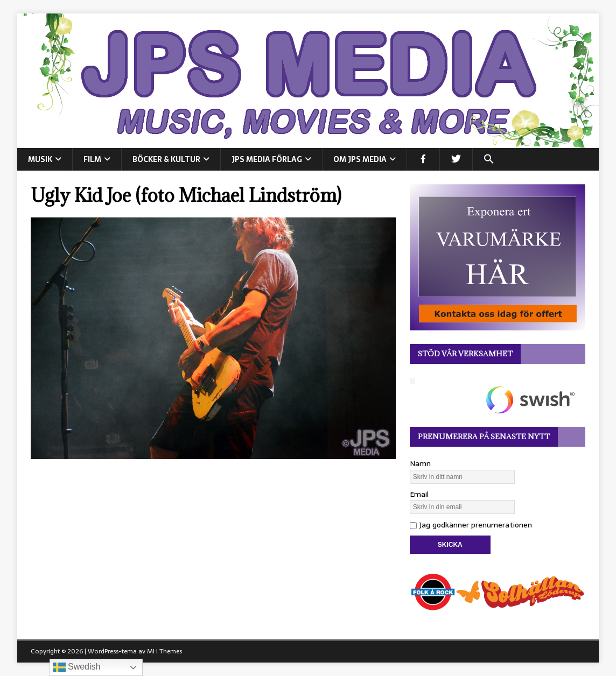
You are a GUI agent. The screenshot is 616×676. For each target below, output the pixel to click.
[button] (489, 159)
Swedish (77, 667)
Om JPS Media (360, 159)
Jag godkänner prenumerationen (471, 525)
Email (419, 494)
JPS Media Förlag (267, 159)
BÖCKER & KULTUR (166, 159)
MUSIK (40, 159)
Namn (420, 463)
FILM (92, 159)
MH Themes (164, 651)
